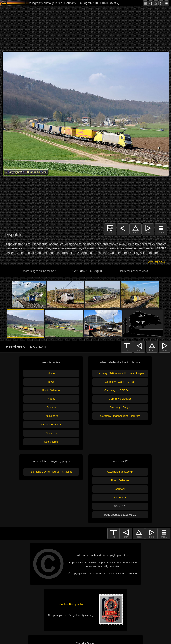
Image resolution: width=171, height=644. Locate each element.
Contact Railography (71, 604)
